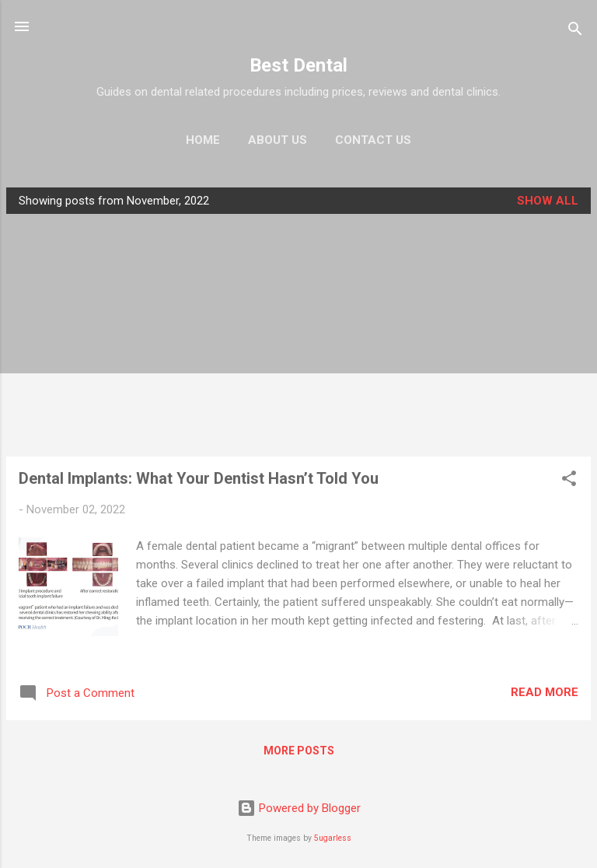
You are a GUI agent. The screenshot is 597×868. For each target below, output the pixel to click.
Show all (548, 201)
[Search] (575, 31)
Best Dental (298, 65)
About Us (278, 140)
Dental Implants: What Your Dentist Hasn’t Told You (199, 478)
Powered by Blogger (299, 808)
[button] (569, 481)
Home (203, 140)
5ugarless (333, 838)
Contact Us (373, 140)
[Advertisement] (298, 335)
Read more (545, 692)
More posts (299, 751)
